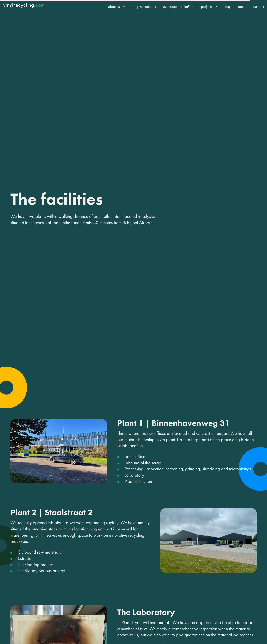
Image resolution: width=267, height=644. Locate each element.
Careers (242, 7)
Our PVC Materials (144, 7)
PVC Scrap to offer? (176, 7)
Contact (259, 7)
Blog (227, 7)
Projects (207, 7)
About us (114, 7)
